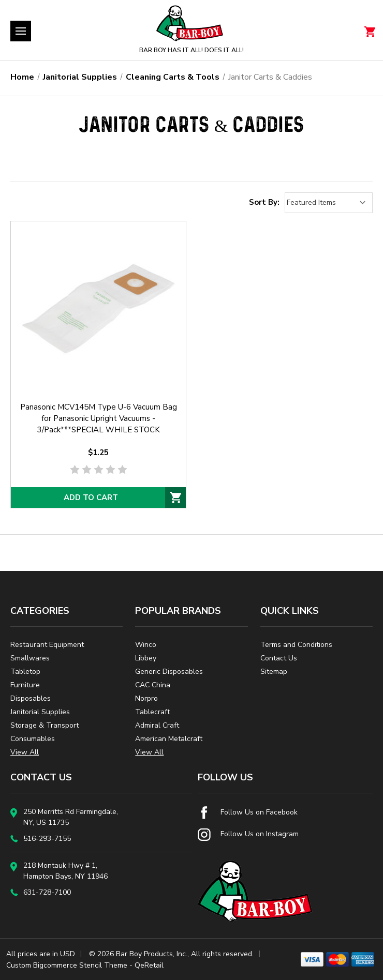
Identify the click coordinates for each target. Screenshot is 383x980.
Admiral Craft (157, 725)
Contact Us (279, 658)
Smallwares (30, 658)
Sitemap (274, 672)
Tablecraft (152, 712)
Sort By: (264, 202)
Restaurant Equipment (47, 645)
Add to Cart (91, 497)
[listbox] (329, 203)
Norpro (146, 698)
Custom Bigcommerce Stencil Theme (67, 965)
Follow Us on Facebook (248, 812)
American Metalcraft (169, 739)
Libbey (146, 658)
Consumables (33, 739)
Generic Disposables (169, 672)
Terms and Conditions (296, 645)
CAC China (153, 685)
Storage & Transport (45, 725)
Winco (146, 645)
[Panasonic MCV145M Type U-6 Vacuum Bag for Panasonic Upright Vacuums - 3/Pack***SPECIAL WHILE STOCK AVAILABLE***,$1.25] (98, 309)
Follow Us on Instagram (248, 834)
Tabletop (25, 672)
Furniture (25, 685)
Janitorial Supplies (40, 712)
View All (25, 752)
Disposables (31, 698)
